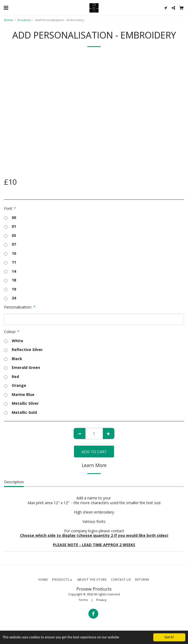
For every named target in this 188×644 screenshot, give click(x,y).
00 (10, 218)
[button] (6, 8)
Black (13, 359)
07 (10, 244)
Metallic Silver (21, 403)
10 (10, 253)
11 (10, 262)
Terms (83, 600)
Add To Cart (94, 452)
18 (10, 280)
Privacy (101, 600)
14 (10, 271)
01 (10, 226)
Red (11, 377)
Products (24, 20)
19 (10, 289)
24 (10, 298)
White (14, 341)
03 (10, 236)
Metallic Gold (20, 412)
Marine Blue (19, 395)
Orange (15, 385)
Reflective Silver (23, 350)
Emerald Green (22, 368)
